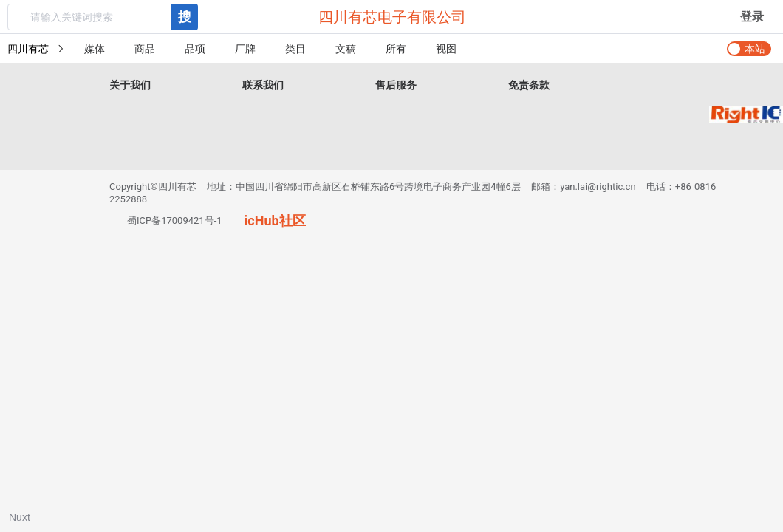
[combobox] (103, 17)
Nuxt (20, 517)
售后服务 (396, 85)
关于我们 (130, 85)
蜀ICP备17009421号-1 (175, 221)
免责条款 (529, 85)
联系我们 (263, 85)
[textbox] (89, 17)
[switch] (749, 49)
